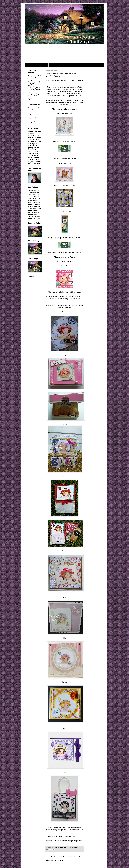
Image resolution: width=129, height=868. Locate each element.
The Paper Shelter (64, 266)
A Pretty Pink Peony (66, 113)
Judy (64, 728)
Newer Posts (51, 857)
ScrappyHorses (66, 163)
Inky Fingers (67, 212)
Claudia (64, 424)
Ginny (64, 597)
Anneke (64, 312)
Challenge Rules (41, 65)
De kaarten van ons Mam (66, 185)
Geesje (64, 551)
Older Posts (78, 857)
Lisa (64, 772)
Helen (64, 638)
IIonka (64, 682)
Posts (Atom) (62, 860)
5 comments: (73, 847)
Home (29, 65)
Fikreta (64, 476)
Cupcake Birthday (65, 307)
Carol (64, 356)
